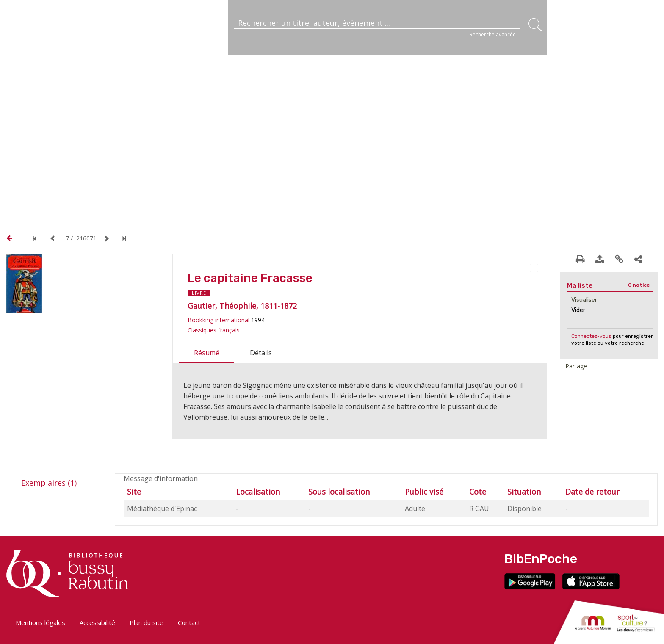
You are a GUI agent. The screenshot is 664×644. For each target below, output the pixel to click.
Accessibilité (97, 622)
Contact (189, 622)
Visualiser (584, 300)
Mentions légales (40, 622)
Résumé (207, 353)
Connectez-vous (591, 336)
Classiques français (214, 330)
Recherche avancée (493, 35)
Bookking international (219, 320)
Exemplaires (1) (49, 483)
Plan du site (147, 622)
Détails (261, 353)
